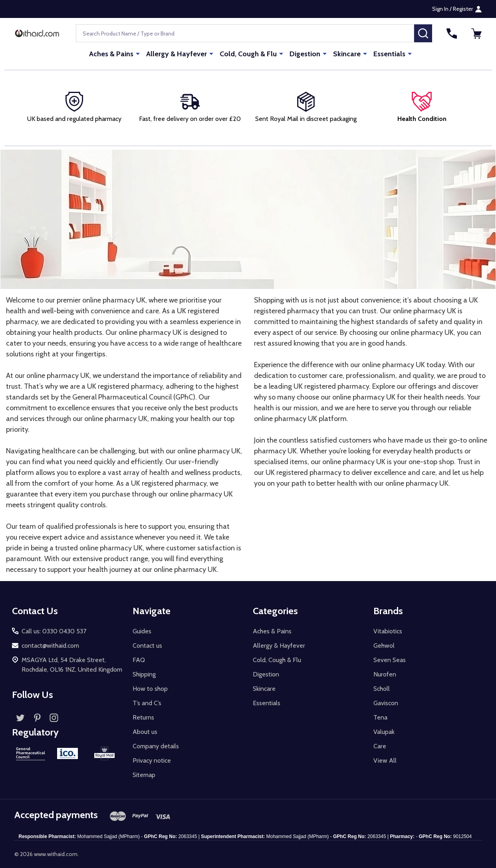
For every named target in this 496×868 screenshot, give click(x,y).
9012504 (462, 836)
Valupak (384, 732)
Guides (142, 631)
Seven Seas (390, 660)
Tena (380, 717)
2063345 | (378, 836)
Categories (275, 611)
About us (145, 732)
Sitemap (144, 775)
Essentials (389, 54)
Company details (156, 746)
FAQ (139, 660)
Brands (388, 611)
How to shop (150, 689)
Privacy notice (152, 760)
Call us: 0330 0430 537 (54, 631)
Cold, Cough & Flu (248, 54)
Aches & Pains (111, 54)
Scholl (382, 689)
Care (380, 746)
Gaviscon (386, 703)
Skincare (347, 54)
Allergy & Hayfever (177, 54)
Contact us (147, 646)
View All (385, 760)
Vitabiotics (388, 631)
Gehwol (384, 646)
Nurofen (385, 674)
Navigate (152, 611)
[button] (422, 108)
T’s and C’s (147, 703)
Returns (143, 717)
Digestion (305, 54)
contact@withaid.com (50, 646)
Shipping (144, 674)
